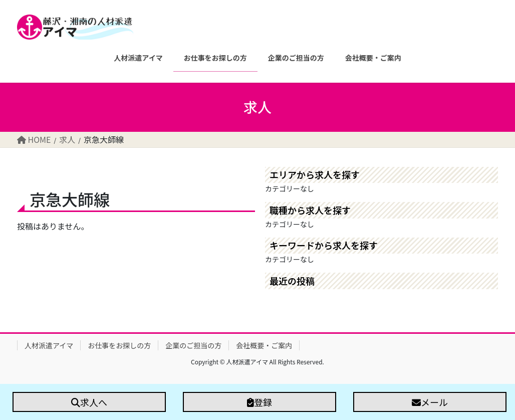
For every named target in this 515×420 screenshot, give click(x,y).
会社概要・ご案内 (264, 345)
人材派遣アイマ (49, 345)
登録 (260, 402)
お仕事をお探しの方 (119, 345)
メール (430, 402)
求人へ (89, 402)
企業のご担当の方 (193, 345)
